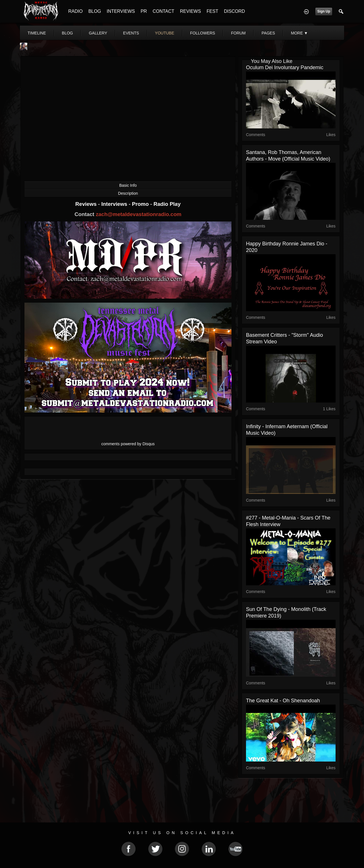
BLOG (95, 11)
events (131, 33)
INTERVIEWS (121, 11)
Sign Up (324, 11)
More (299, 33)
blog (68, 33)
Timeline (37, 33)
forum (238, 33)
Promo (141, 204)
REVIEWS (191, 11)
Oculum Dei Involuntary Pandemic (285, 67)
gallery (98, 33)
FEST (213, 11)
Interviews (115, 204)
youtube (165, 33)
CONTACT (164, 11)
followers (203, 33)
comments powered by (128, 444)
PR (144, 11)
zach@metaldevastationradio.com (139, 214)
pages (268, 33)
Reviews (87, 204)
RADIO (76, 11)
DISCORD (234, 11)
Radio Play (167, 204)
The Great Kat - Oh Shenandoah (283, 701)
